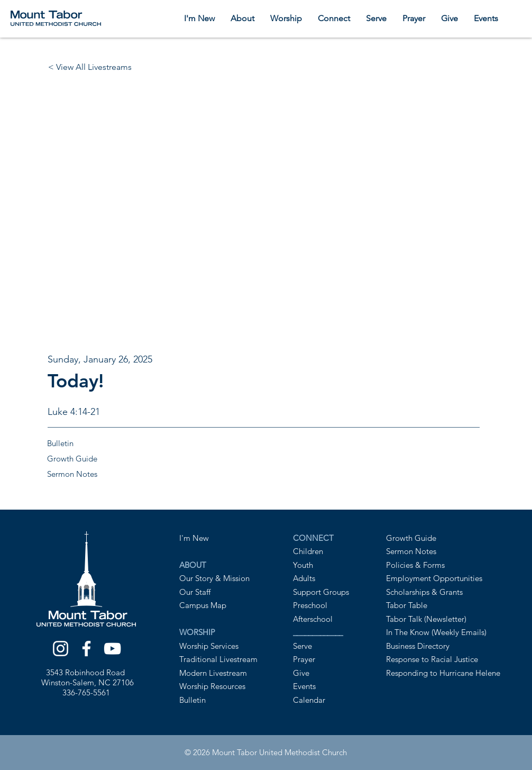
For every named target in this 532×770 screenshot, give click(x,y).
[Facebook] (86, 649)
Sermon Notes (411, 551)
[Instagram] (61, 649)
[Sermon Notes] (107, 474)
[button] (242, 18)
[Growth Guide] (107, 459)
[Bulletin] (107, 443)
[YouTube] (112, 649)
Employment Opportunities (434, 578)
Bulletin (192, 700)
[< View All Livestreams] (92, 67)
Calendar (309, 700)
